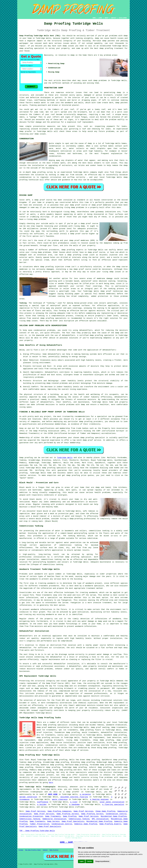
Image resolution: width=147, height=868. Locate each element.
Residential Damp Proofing (114, 816)
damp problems (100, 80)
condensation (55, 146)
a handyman (75, 805)
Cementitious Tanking (30, 819)
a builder (42, 805)
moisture (95, 366)
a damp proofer (71, 792)
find (27, 760)
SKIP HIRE (53, 794)
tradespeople (37, 792)
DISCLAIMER (123, 18)
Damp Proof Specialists (73, 821)
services (32, 475)
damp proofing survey (42, 172)
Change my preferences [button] (102, 861)
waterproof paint (59, 306)
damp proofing (26, 48)
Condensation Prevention (31, 816)
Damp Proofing (70, 816)
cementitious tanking (71, 545)
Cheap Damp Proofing (105, 811)
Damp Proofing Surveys (68, 814)
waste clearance (60, 799)
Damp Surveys (53, 821)
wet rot (63, 120)
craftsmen (80, 807)
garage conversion (28, 797)
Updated (45, 850)
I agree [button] (82, 861)
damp (73, 55)
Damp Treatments (53, 816)
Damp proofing (26, 458)
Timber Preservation (40, 824)
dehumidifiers (54, 354)
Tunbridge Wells (65, 458)
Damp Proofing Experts (110, 824)
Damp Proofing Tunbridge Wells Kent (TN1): (40, 36)
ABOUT (107, 18)
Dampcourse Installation (54, 819)
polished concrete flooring (74, 797)
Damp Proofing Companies (59, 811)
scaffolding (43, 802)
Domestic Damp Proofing (86, 824)
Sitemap (21, 850)
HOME (94, 18)
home (97, 787)
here (51, 783)
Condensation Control (116, 814)
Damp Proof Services (36, 811)
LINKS (100, 18)
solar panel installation (112, 802)
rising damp (70, 207)
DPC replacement (117, 703)
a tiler (74, 802)
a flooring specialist (113, 805)
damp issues (32, 321)
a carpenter (85, 794)
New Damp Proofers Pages (33, 850)
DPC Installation (100, 819)
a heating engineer (99, 799)
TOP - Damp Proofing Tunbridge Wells (37, 831)
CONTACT (114, 18)
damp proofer (26, 131)
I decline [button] (89, 861)
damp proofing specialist (78, 557)
